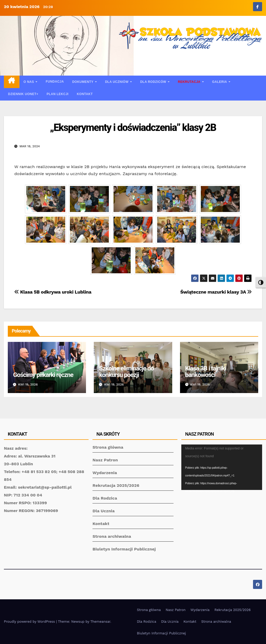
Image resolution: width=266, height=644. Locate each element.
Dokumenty (83, 82)
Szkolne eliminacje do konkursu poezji (126, 372)
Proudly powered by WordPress (30, 622)
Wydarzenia (105, 473)
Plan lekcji (58, 94)
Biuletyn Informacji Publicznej (124, 549)
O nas (29, 82)
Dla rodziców (154, 82)
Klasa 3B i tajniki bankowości (206, 372)
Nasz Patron (105, 460)
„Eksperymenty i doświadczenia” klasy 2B (133, 128)
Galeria (220, 82)
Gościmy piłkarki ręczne (43, 375)
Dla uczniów (117, 82)
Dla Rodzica (105, 498)
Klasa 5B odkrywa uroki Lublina (53, 292)
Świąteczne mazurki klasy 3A (216, 292)
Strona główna (108, 447)
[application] (222, 467)
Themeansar (100, 622)
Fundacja (55, 82)
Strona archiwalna (112, 536)
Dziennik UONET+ (23, 94)
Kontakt (85, 94)
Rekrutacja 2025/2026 (116, 485)
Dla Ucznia (104, 511)
